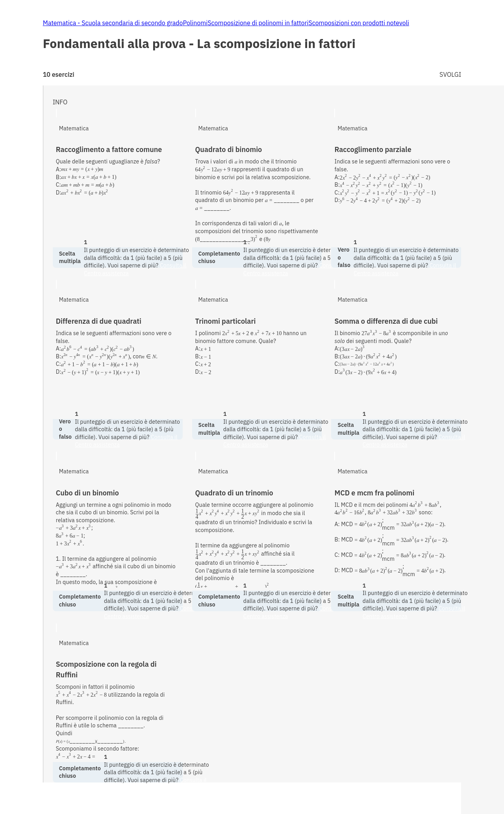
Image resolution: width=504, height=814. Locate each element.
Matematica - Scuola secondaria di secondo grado (113, 23)
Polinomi (195, 23)
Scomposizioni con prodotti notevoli (359, 23)
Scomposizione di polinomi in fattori (258, 23)
